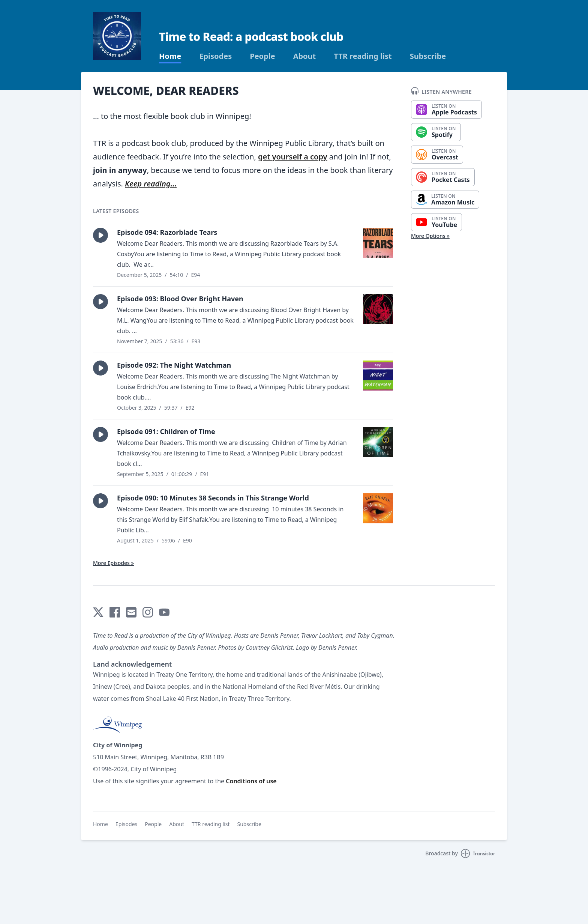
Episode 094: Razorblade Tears (167, 232)
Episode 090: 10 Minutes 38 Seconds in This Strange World (213, 498)
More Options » (430, 236)
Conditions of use (251, 781)
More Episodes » (113, 563)
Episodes (215, 56)
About (305, 56)
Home (170, 56)
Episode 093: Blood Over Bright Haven (180, 299)
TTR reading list (363, 56)
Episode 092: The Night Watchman (174, 365)
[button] (100, 235)
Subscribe (428, 56)
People (262, 56)
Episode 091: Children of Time (166, 431)
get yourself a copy (292, 157)
